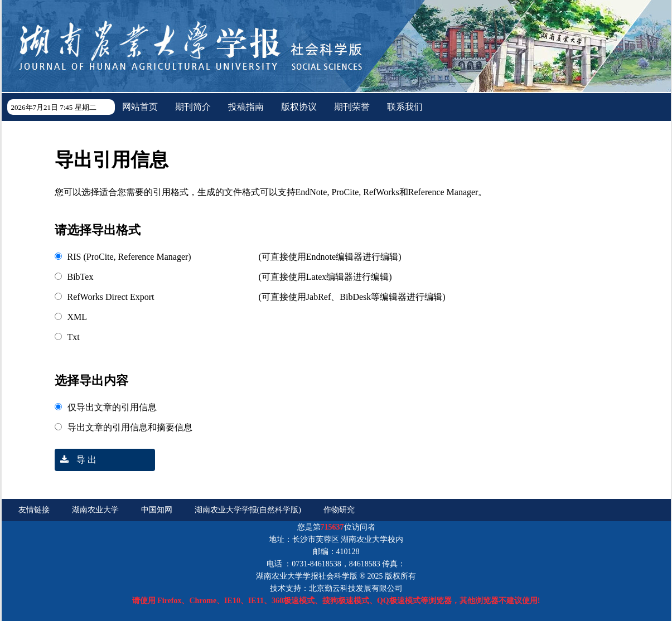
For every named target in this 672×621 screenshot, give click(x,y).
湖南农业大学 (95, 510)
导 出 (76, 460)
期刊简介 (193, 107)
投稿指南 (246, 107)
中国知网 (157, 510)
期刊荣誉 (352, 107)
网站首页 (140, 107)
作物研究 (339, 510)
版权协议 (299, 107)
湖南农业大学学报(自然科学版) (248, 510)
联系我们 (405, 107)
